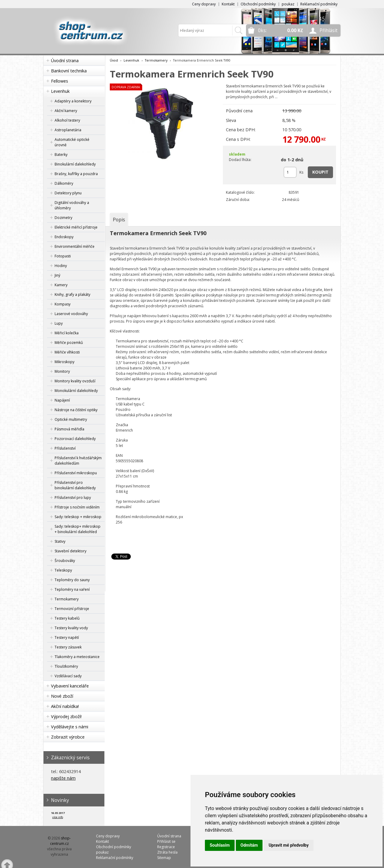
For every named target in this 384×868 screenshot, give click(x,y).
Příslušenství (65, 448)
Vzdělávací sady (68, 676)
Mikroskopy (64, 362)
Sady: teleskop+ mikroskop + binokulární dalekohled (78, 529)
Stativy (60, 541)
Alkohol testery (67, 120)
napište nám (63, 778)
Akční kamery (66, 111)
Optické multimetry (71, 419)
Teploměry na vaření (72, 589)
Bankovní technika (69, 71)
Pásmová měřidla (69, 429)
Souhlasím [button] (220, 845)
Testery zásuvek (68, 647)
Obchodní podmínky (258, 4)
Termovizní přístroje (72, 609)
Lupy (59, 323)
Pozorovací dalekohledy (75, 439)
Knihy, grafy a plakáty (72, 294)
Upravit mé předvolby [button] (288, 845)
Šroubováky (65, 561)
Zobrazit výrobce (68, 737)
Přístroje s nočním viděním (77, 507)
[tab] (119, 220)
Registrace (166, 847)
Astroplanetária (68, 130)
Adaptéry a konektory (73, 101)
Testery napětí (67, 637)
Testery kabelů (67, 618)
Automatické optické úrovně (72, 142)
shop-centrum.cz (61, 841)
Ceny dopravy (204, 4)
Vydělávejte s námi (70, 727)
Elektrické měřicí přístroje (76, 227)
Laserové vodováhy (71, 314)
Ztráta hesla (167, 852)
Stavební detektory (70, 551)
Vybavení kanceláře (70, 686)
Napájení (62, 400)
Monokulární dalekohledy (76, 391)
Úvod (114, 60)
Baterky (61, 155)
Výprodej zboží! (66, 716)
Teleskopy (63, 570)
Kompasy (63, 304)
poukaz (288, 4)
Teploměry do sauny (72, 580)
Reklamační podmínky (319, 4)
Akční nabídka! (65, 706)
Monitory (62, 371)
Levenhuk (60, 91)
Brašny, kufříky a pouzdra (76, 174)
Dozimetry (63, 218)
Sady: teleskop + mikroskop (78, 517)
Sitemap (164, 858)
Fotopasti (63, 256)
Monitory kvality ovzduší (75, 381)
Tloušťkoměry (66, 666)
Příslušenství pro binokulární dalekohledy (75, 485)
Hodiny (61, 266)
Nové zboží (62, 696)
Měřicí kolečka (67, 333)
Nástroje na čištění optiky (76, 410)
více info (58, 817)
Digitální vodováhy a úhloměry (72, 205)
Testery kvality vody (71, 628)
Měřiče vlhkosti (67, 352)
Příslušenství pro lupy (73, 498)
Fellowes (60, 81)
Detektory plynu (68, 193)
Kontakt (228, 4)
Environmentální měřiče (75, 246)
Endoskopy (64, 237)
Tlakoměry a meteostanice (77, 657)
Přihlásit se (166, 841)
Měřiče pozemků (69, 343)
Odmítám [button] (249, 845)
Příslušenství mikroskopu (76, 473)
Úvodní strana (65, 61)
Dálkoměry (64, 183)
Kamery (61, 285)
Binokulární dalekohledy (75, 164)
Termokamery (67, 599)
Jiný (57, 275)
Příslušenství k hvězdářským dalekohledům (78, 461)
